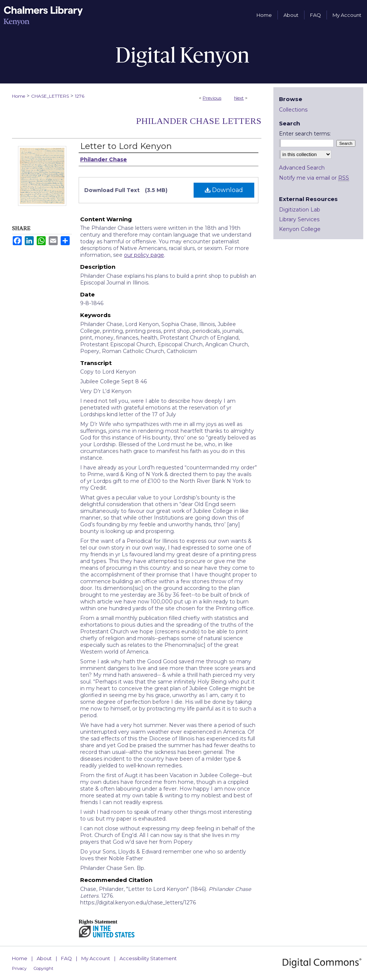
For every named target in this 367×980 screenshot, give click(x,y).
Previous (212, 98)
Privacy (19, 968)
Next (239, 98)
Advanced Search (302, 168)
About (44, 958)
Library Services (299, 219)
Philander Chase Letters (199, 121)
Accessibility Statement (148, 958)
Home (19, 96)
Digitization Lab (300, 210)
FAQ (66, 958)
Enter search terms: (305, 134)
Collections (293, 110)
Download (224, 190)
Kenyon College (300, 229)
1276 (80, 96)
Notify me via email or (314, 178)
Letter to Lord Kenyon (126, 146)
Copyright (43, 968)
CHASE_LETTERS (50, 96)
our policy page (144, 255)
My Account (96, 958)
